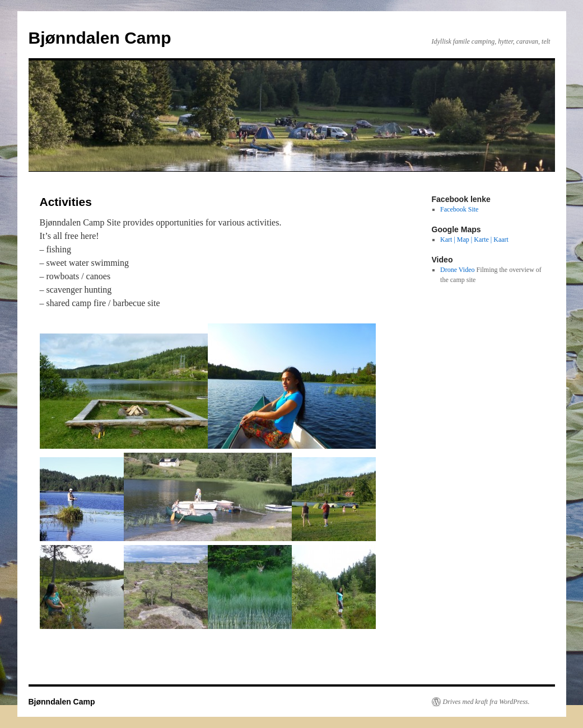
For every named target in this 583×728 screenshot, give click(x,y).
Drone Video (457, 270)
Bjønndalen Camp (100, 38)
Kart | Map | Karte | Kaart (474, 239)
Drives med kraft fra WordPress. (486, 702)
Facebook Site (459, 209)
